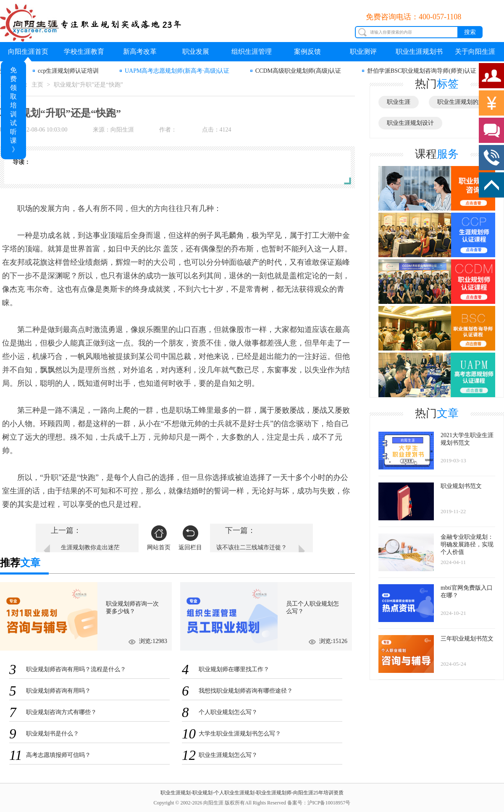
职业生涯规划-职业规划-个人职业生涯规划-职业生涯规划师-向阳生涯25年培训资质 (252, 793)
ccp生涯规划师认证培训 (68, 71)
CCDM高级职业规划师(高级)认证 (298, 71)
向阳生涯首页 (28, 51)
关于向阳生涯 (475, 51)
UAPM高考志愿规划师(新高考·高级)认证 (177, 71)
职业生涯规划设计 (410, 123)
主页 (37, 85)
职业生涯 (399, 102)
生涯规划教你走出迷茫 (90, 547)
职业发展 (196, 51)
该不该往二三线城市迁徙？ (252, 547)
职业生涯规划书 (419, 51)
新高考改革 (140, 51)
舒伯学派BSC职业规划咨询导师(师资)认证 (422, 71)
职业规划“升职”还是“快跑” (88, 85)
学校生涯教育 (84, 51)
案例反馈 (307, 51)
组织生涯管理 (252, 51)
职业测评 (363, 51)
